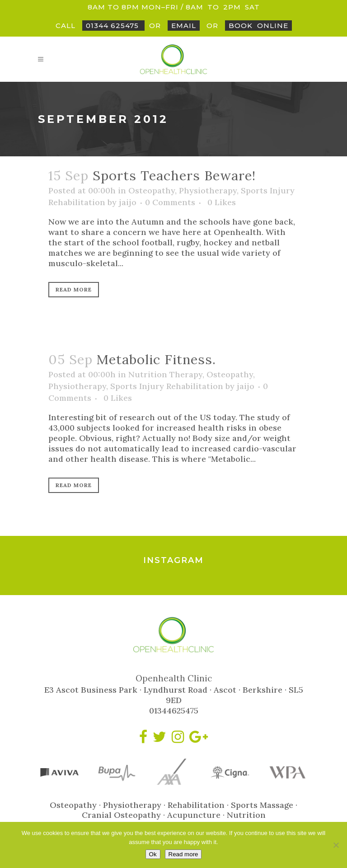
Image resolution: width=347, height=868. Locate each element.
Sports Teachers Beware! (174, 176)
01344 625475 (113, 26)
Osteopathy (152, 190)
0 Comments (170, 202)
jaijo (128, 202)
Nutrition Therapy (165, 374)
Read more (183, 854)
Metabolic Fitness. (156, 359)
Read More (74, 289)
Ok (153, 854)
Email (184, 26)
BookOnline (258, 26)
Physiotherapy (208, 190)
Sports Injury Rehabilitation (167, 386)
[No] (336, 845)
